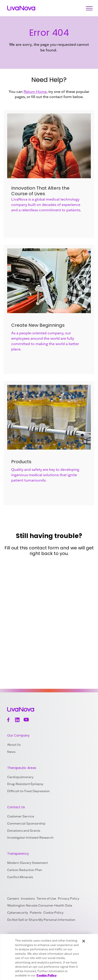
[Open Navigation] (89, 8)
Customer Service (21, 816)
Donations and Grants (24, 831)
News (11, 752)
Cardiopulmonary (20, 777)
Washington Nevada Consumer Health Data (40, 905)
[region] (49, 957)
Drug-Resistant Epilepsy (25, 784)
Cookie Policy (53, 913)
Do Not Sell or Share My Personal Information (41, 920)
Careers (13, 898)
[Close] (84, 941)
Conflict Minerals (20, 877)
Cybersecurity (18, 913)
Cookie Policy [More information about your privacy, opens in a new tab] (47, 975)
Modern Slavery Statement (27, 863)
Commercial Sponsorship (26, 823)
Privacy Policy (69, 898)
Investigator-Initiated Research (30, 838)
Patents (36, 913)
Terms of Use (46, 898)
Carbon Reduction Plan (25, 870)
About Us (14, 745)
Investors (28, 898)
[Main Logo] (21, 8)
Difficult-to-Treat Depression (28, 791)
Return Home (35, 92)
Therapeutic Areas (22, 768)
